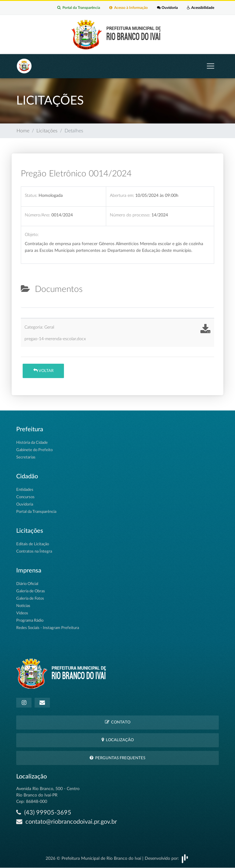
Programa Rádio (30, 621)
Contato (118, 722)
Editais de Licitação (33, 544)
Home (23, 131)
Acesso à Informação (129, 8)
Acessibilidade (201, 8)
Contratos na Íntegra (34, 552)
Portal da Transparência (79, 8)
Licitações (47, 131)
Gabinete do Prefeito (34, 450)
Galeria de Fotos (30, 599)
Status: (31, 195)
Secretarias (26, 457)
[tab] (26, 305)
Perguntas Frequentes (117, 758)
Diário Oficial (27, 584)
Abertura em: (122, 195)
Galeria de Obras (31, 591)
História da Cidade (32, 443)
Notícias (23, 606)
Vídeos (22, 613)
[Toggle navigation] (211, 66)
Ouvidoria (167, 8)
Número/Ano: (37, 215)
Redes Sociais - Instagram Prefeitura (48, 628)
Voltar (43, 371)
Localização (118, 740)
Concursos (25, 497)
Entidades (25, 490)
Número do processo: (130, 215)
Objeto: (32, 235)
